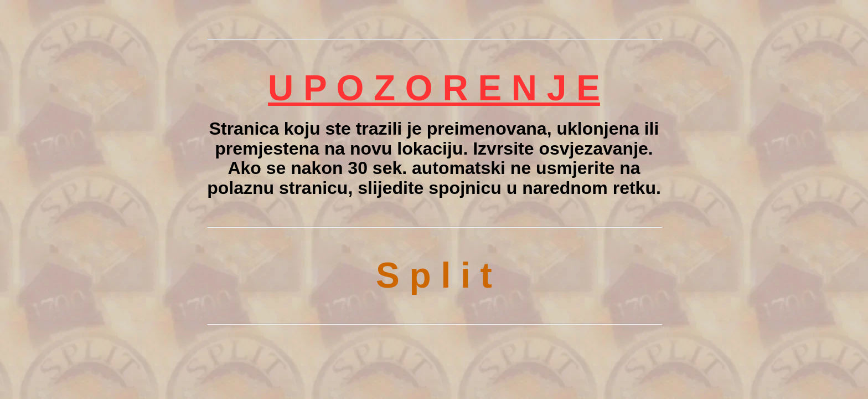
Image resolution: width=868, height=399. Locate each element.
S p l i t (434, 275)
